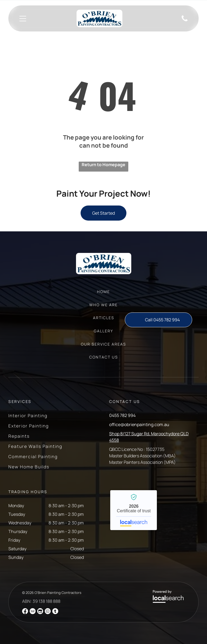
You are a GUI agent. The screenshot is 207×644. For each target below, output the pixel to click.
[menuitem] (103, 294)
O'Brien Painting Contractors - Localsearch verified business (134, 510)
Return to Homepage (103, 165)
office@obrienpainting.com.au (139, 424)
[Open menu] (23, 19)
